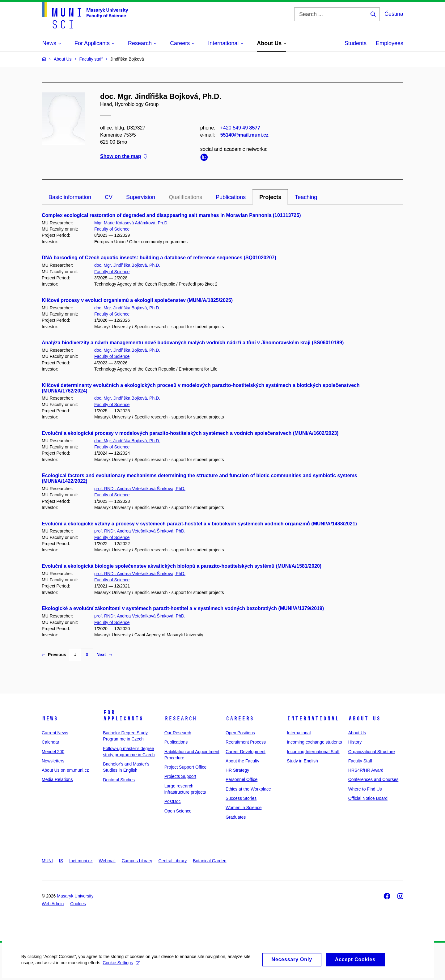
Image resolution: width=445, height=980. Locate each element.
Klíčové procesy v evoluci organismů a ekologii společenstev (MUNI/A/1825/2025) (137, 300)
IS (61, 861)
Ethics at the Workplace (248, 789)
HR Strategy (237, 770)
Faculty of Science (112, 229)
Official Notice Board (368, 798)
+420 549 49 (240, 128)
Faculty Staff (360, 761)
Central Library (173, 861)
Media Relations (57, 779)
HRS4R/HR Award (366, 770)
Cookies (78, 904)
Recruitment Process (246, 742)
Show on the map (124, 157)
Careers (240, 719)
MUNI (47, 861)
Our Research (178, 733)
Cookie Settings (122, 965)
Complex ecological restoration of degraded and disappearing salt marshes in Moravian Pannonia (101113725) (171, 215)
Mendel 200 (53, 752)
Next (104, 655)
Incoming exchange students (314, 742)
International (313, 719)
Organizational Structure (372, 752)
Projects (270, 197)
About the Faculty (242, 761)
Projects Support (180, 776)
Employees (390, 43)
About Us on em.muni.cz (65, 770)
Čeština (394, 14)
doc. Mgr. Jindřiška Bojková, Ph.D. (127, 265)
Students (356, 43)
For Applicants (123, 715)
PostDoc (173, 801)
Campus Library (137, 861)
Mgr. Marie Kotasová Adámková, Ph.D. (131, 223)
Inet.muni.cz (81, 861)
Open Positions (240, 733)
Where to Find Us (365, 789)
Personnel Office (242, 779)
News (50, 719)
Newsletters (53, 761)
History (355, 742)
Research (180, 719)
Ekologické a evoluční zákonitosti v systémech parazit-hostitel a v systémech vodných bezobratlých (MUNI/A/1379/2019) (183, 608)
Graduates (236, 817)
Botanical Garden (210, 861)
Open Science (178, 811)
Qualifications (185, 197)
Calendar (51, 742)
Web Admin (53, 904)
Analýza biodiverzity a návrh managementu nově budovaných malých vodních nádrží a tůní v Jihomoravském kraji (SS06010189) (193, 343)
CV (109, 197)
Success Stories (241, 798)
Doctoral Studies (119, 780)
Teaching (306, 197)
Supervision (141, 197)
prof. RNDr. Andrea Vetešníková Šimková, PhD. (140, 489)
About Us (364, 719)
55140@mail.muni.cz (244, 135)
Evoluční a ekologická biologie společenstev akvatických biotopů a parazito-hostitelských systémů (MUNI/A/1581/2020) (182, 566)
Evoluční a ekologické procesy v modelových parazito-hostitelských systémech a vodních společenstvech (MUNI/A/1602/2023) (190, 433)
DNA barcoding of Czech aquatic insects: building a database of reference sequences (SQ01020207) (159, 258)
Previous (54, 655)
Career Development (246, 752)
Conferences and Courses (373, 779)
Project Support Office (186, 767)
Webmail (107, 861)
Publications (231, 197)
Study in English (302, 761)
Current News (55, 733)
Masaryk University (75, 896)
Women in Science (244, 808)
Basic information (70, 197)
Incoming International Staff (313, 752)
